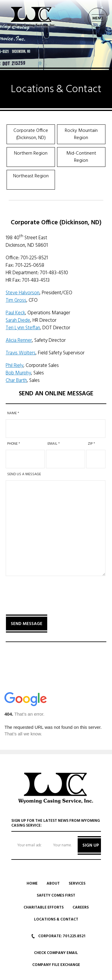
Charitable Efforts (44, 907)
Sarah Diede (18, 320)
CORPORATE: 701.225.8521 (58, 936)
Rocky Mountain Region (81, 134)
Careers (81, 907)
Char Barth (16, 381)
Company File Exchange (56, 965)
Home (32, 884)
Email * (54, 444)
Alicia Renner (19, 340)
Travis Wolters (21, 353)
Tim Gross (16, 300)
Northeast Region (31, 176)
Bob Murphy (18, 373)
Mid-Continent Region (81, 157)
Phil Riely (14, 366)
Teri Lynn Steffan (23, 328)
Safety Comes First (56, 896)
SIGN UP (91, 845)
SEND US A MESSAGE (24, 474)
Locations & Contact (56, 919)
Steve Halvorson (23, 293)
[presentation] (51, 591)
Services (77, 884)
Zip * (91, 444)
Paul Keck (15, 313)
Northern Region (31, 153)
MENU (98, 18)
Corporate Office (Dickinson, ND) (31, 134)
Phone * (14, 444)
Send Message (27, 624)
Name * (13, 413)
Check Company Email (56, 953)
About (53, 884)
